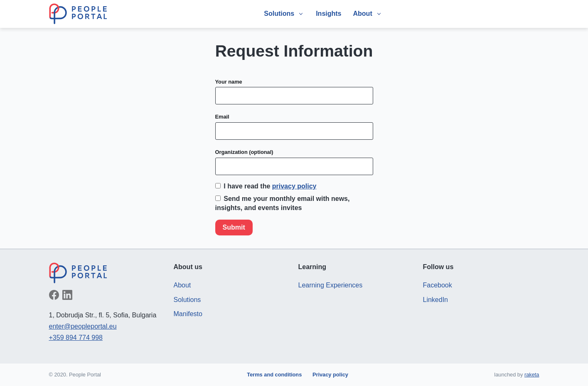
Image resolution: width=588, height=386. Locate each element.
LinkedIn (436, 300)
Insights (328, 14)
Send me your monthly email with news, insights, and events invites (283, 203)
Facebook (438, 285)
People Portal (78, 14)
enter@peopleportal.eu (83, 326)
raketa (532, 375)
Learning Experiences (331, 285)
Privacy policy (330, 375)
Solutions (187, 300)
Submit (234, 227)
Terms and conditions (274, 375)
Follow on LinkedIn (67, 295)
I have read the (266, 186)
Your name (229, 82)
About (182, 285)
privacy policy (294, 186)
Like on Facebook (54, 295)
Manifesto (188, 314)
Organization (244, 152)
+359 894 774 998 (76, 338)
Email (222, 117)
